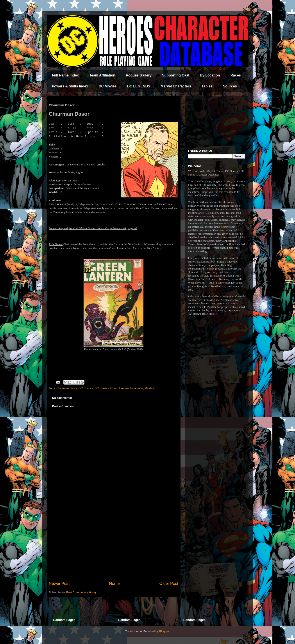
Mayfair (149, 388)
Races (236, 75)
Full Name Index (65, 75)
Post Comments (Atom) (81, 592)
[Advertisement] (114, 545)
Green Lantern (120, 388)
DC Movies (108, 86)
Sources (230, 86)
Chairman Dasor (67, 388)
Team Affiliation (102, 75)
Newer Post (59, 584)
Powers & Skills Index (70, 86)
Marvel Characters (176, 86)
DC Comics (86, 388)
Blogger (164, 631)
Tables (207, 86)
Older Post (169, 584)
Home (114, 584)
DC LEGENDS (139, 86)
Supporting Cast (176, 75)
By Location (210, 75)
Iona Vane (137, 388)
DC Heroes (102, 388)
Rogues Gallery (139, 75)
